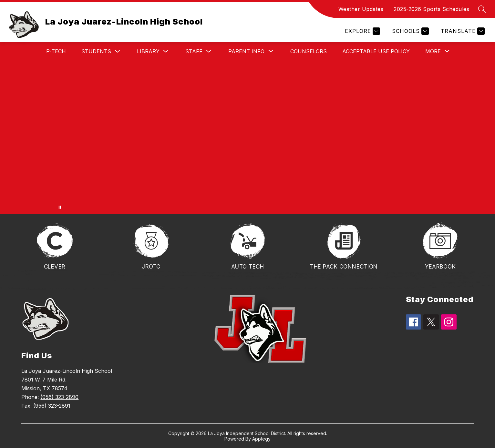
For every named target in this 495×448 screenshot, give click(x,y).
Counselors (309, 51)
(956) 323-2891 (52, 406)
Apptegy (261, 439)
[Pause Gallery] (60, 207)
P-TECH (56, 51)
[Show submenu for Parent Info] (246, 51)
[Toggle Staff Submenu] (209, 51)
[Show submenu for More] (433, 51)
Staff (194, 51)
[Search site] (482, 9)
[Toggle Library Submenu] (166, 51)
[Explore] (362, 31)
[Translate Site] (462, 31)
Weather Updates (361, 9)
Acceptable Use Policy (376, 51)
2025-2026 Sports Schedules (431, 9)
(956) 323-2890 (59, 397)
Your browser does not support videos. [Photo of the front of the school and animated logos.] (247, 137)
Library (148, 51)
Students (96, 51)
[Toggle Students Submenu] (118, 51)
